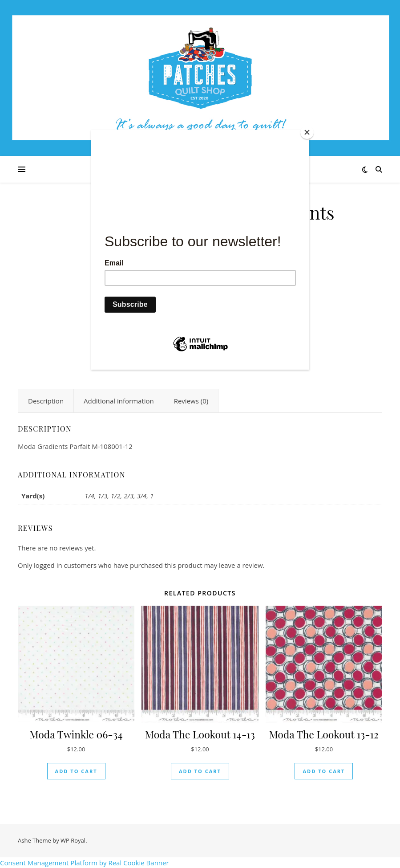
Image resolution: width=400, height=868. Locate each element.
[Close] (307, 132)
